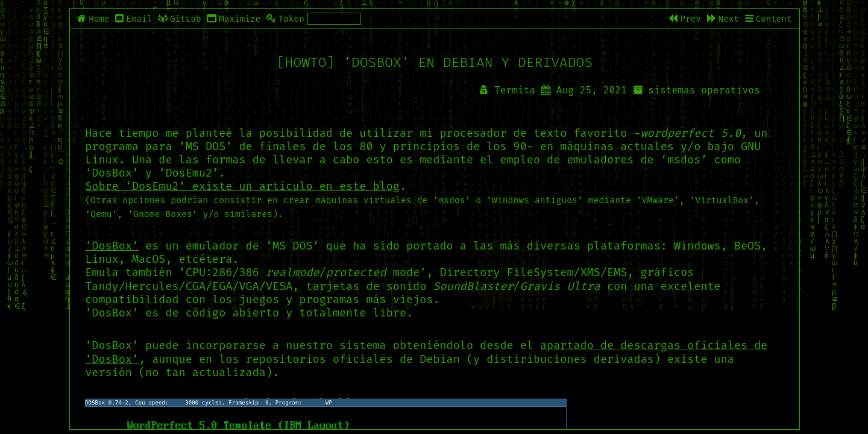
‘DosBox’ (112, 246)
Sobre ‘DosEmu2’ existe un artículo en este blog (242, 186)
